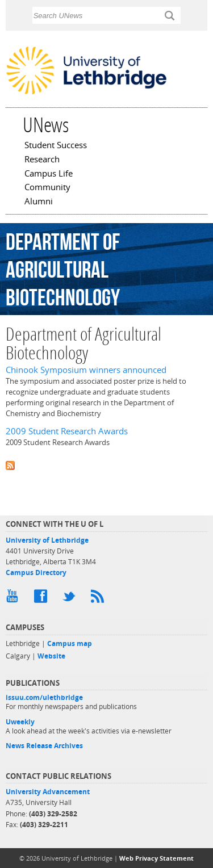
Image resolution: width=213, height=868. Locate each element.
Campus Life (49, 174)
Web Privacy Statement (156, 858)
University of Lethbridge (47, 540)
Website (51, 656)
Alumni (39, 202)
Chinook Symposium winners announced (86, 370)
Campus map (70, 643)
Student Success (56, 146)
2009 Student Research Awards (67, 431)
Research (42, 160)
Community (47, 188)
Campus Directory (36, 573)
